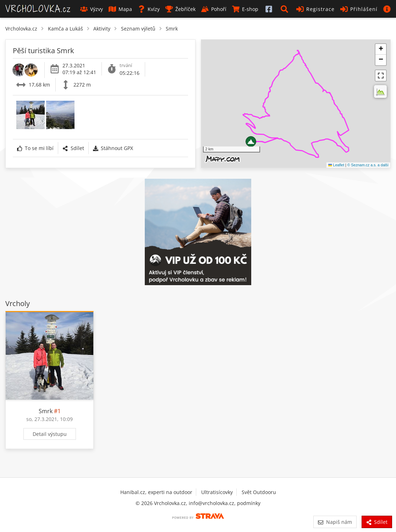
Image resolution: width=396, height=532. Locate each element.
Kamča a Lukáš (65, 29)
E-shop (245, 9)
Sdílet (73, 148)
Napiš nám (335, 522)
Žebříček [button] (180, 9)
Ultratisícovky (217, 492)
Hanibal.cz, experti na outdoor (156, 492)
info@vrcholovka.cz (211, 503)
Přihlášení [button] (359, 9)
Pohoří (214, 9)
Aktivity (102, 29)
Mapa (120, 9)
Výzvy (92, 9)
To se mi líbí (35, 148)
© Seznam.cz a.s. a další (368, 165)
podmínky (249, 503)
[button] (286, 9)
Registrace (315, 9)
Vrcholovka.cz (21, 29)
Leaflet (336, 165)
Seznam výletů (138, 29)
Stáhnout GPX (113, 148)
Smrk (172, 29)
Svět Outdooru (259, 492)
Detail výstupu (50, 434)
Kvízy (149, 9)
